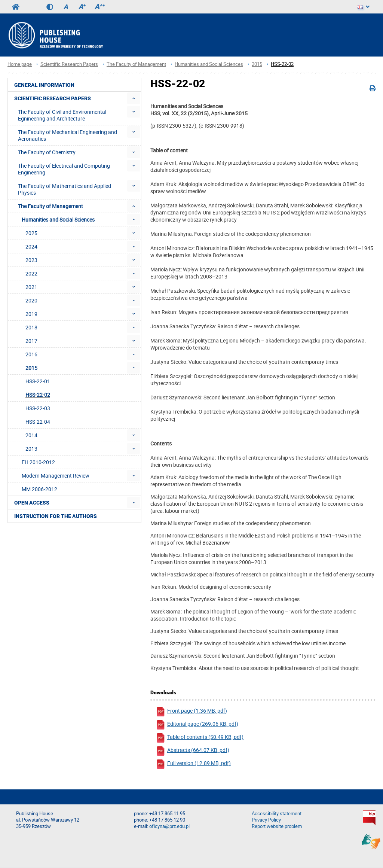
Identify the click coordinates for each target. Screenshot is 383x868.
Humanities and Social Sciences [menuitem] (58, 220)
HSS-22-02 (282, 64)
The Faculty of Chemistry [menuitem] (47, 152)
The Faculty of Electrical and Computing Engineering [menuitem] (64, 169)
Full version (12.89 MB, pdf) (193, 764)
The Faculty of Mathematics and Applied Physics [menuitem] (65, 189)
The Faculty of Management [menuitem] (50, 206)
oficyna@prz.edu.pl (169, 826)
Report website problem (277, 826)
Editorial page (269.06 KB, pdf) (197, 725)
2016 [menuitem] (31, 354)
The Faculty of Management (136, 64)
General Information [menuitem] (44, 85)
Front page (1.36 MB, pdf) (191, 712)
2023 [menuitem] (31, 260)
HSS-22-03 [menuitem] (38, 408)
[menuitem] (134, 98)
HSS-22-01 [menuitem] (38, 381)
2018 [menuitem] (31, 327)
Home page (20, 64)
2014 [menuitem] (31, 435)
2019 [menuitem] (31, 314)
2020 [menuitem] (31, 300)
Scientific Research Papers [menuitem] (53, 98)
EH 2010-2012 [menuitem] (38, 462)
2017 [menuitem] (31, 341)
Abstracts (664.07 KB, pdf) (193, 751)
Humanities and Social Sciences (209, 64)
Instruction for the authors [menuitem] (56, 516)
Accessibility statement (277, 814)
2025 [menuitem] (31, 233)
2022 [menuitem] (31, 273)
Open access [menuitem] (32, 503)
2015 (257, 64)
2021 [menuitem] (31, 287)
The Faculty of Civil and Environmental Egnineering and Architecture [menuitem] (62, 115)
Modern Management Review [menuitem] (56, 476)
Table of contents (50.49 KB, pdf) (200, 738)
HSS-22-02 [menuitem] (38, 395)
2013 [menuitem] (31, 449)
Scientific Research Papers (69, 64)
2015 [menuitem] (31, 368)
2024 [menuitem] (31, 246)
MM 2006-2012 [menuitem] (39, 489)
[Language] (363, 7)
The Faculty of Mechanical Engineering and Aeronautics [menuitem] (68, 135)
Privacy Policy (266, 820)
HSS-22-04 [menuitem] (38, 422)
